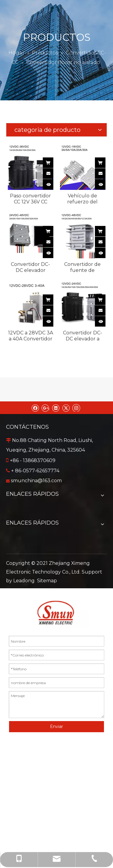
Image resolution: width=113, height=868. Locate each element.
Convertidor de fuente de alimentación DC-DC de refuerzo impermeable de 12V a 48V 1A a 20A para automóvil (83, 267)
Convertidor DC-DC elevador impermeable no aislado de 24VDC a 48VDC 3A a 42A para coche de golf (30, 267)
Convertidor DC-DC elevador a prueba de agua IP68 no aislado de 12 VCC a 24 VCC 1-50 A (82, 336)
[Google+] (45, 408)
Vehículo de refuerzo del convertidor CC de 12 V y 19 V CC (83, 199)
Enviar (56, 726)
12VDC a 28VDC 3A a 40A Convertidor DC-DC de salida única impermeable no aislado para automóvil (31, 336)
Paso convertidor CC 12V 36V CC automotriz (30, 199)
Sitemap (47, 581)
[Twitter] (66, 408)
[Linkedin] (56, 408)
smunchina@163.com (36, 481)
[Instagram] (76, 408)
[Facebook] (35, 408)
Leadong (24, 581)
